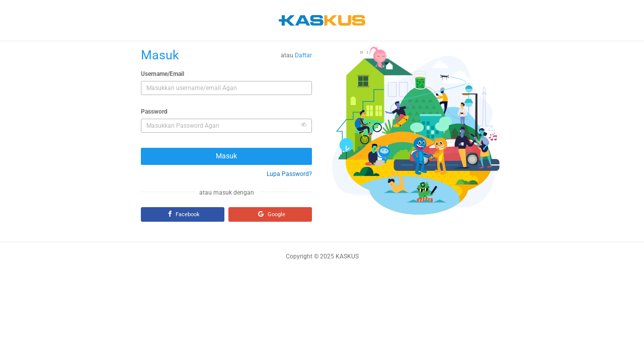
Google (270, 214)
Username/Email (163, 74)
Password (154, 112)
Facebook (183, 214)
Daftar (303, 55)
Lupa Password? (289, 174)
